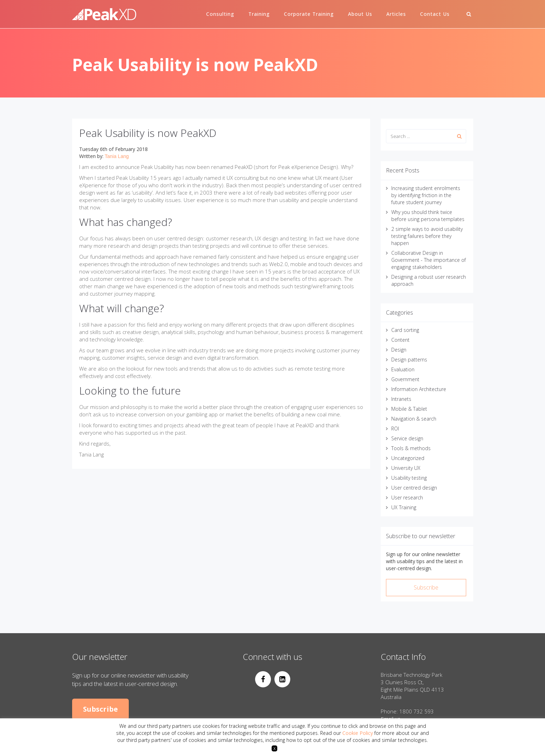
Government (405, 379)
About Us (360, 14)
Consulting (220, 14)
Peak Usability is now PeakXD (148, 133)
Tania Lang (117, 156)
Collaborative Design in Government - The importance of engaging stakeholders (429, 260)
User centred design (414, 488)
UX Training (404, 507)
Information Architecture (419, 389)
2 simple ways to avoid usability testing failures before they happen (427, 236)
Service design (407, 438)
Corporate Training (309, 14)
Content (400, 340)
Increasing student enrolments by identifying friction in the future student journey (426, 195)
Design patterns (409, 360)
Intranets (401, 399)
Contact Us (435, 14)
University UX (406, 468)
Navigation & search (414, 419)
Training (259, 14)
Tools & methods (411, 448)
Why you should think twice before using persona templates (428, 216)
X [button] (274, 748)
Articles (396, 14)
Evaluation (403, 369)
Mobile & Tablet (409, 409)
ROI (395, 429)
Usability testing (409, 478)
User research (407, 497)
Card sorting (405, 330)
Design (399, 350)
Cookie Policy (358, 733)
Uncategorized (408, 458)
